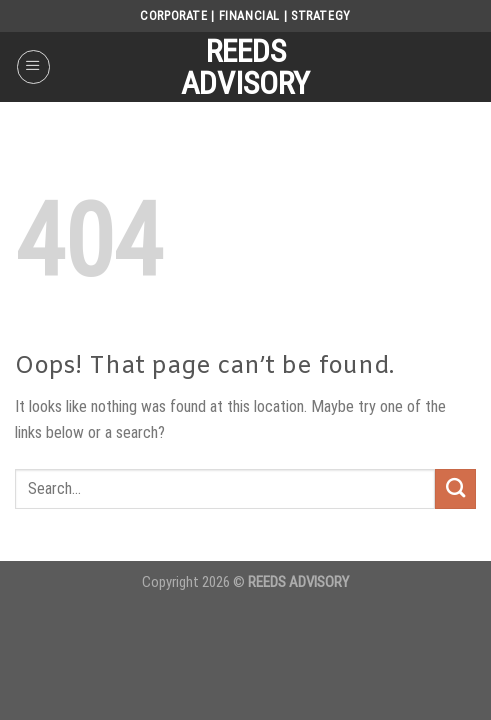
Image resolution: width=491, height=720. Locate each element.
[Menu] (33, 66)
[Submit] (455, 489)
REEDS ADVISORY (245, 67)
